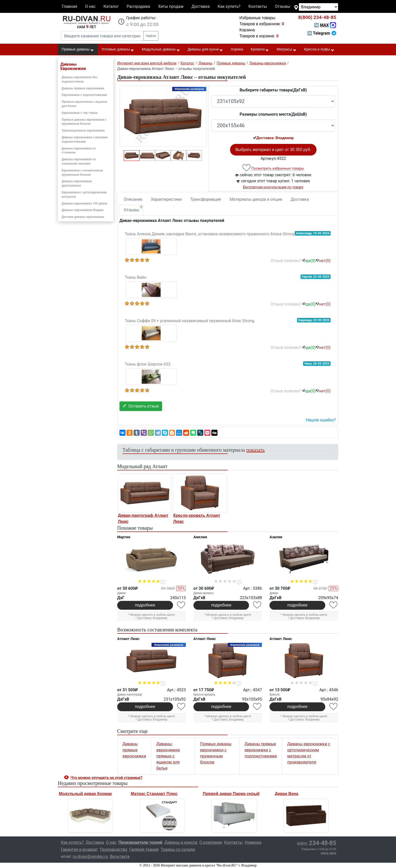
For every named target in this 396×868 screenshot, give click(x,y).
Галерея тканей (144, 849)
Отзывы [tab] (133, 209)
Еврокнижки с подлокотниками (84, 95)
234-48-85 (317, 17)
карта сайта (328, 853)
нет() (323, 261)
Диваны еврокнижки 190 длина (84, 203)
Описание (133, 199)
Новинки (253, 842)
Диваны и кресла (181, 842)
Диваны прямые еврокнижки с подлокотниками (261, 750)
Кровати (260, 49)
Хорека (237, 49)
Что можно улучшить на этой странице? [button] (106, 778)
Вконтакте (120, 857)
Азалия (276, 537)
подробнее (145, 605)
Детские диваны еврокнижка (83, 217)
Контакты (258, 6)
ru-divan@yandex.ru (90, 857)
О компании (211, 842)
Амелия (200, 537)
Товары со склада (178, 849)
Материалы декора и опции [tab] (256, 199)
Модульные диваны (161, 49)
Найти (151, 36)
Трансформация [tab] (206, 199)
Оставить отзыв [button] (141, 406)
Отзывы (283, 6)
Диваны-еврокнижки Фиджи (83, 210)
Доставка (201, 6)
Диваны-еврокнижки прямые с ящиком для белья (168, 756)
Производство (114, 849)
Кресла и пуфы (319, 49)
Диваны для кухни (205, 49)
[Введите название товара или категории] (102, 36)
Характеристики (166, 199)
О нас (90, 6)
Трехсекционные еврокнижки (83, 131)
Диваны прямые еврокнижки (83, 88)
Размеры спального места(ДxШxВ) (273, 114)
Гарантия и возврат (79, 849)
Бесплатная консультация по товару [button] (273, 187)
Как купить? (229, 6)
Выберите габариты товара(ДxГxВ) (273, 90)
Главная (70, 6)
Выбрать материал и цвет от (273, 150)
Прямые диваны (78, 49)
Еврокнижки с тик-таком (80, 113)
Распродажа (138, 6)
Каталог (111, 6)
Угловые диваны (118, 49)
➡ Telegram (322, 33)
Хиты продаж (171, 6)
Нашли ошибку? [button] (321, 420)
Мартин (124, 537)
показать (255, 450)
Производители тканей (140, 842)
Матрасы (286, 49)
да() (309, 261)
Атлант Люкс (128, 639)
